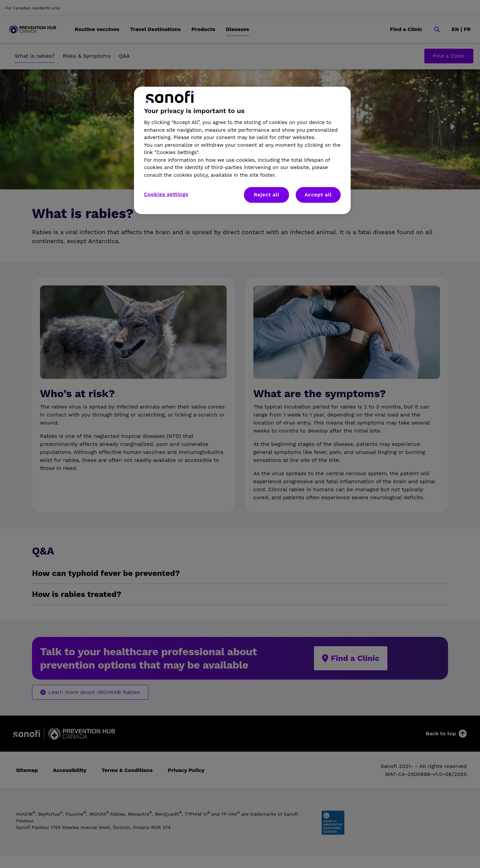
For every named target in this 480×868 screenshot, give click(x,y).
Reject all (266, 195)
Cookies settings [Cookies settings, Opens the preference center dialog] (166, 194)
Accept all (318, 195)
